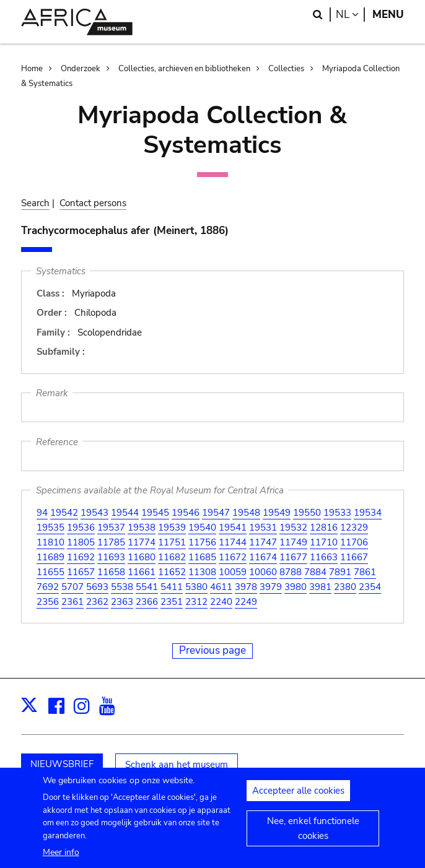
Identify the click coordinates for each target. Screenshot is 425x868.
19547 (216, 513)
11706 (354, 542)
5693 (97, 587)
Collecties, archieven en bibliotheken (184, 69)
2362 (97, 602)
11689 (50, 557)
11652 (172, 572)
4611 (221, 587)
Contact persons (93, 203)
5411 (172, 587)
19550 (307, 513)
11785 (111, 542)
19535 (50, 527)
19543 (94, 513)
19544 (125, 513)
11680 (142, 557)
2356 (48, 602)
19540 (202, 527)
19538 (142, 527)
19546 (186, 513)
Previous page (212, 650)
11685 (202, 557)
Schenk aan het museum (177, 765)
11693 (111, 557)
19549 (277, 513)
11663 (324, 557)
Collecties (286, 69)
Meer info (61, 860)
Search (35, 203)
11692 (81, 557)
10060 (263, 572)
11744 (233, 542)
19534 (368, 513)
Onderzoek (81, 69)
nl (350, 15)
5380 (196, 587)
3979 (271, 587)
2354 (370, 587)
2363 (122, 602)
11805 (81, 542)
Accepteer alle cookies (298, 799)
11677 (293, 557)
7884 (315, 572)
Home (32, 69)
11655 (50, 572)
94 (42, 513)
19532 (293, 527)
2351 (172, 602)
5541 (147, 587)
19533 (337, 513)
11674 (263, 557)
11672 (233, 557)
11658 (111, 572)
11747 (263, 542)
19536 (81, 527)
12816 (324, 527)
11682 (172, 557)
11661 (142, 572)
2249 (246, 602)
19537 (111, 527)
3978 (246, 587)
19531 (263, 527)
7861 (365, 572)
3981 (320, 587)
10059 (233, 572)
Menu (388, 15)
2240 (221, 602)
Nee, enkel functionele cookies (313, 836)
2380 (345, 587)
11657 (81, 572)
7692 (48, 587)
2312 (196, 602)
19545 (155, 513)
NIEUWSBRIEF (62, 764)
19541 (233, 527)
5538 (122, 587)
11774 (142, 542)
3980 (296, 587)
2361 (72, 602)
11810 (50, 542)
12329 (354, 527)
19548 (246, 513)
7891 (340, 572)
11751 (172, 542)
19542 (64, 513)
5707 (72, 587)
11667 (354, 557)
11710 (324, 542)
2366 (147, 602)
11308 (202, 572)
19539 (172, 527)
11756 (202, 542)
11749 (293, 542)
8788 (291, 572)
